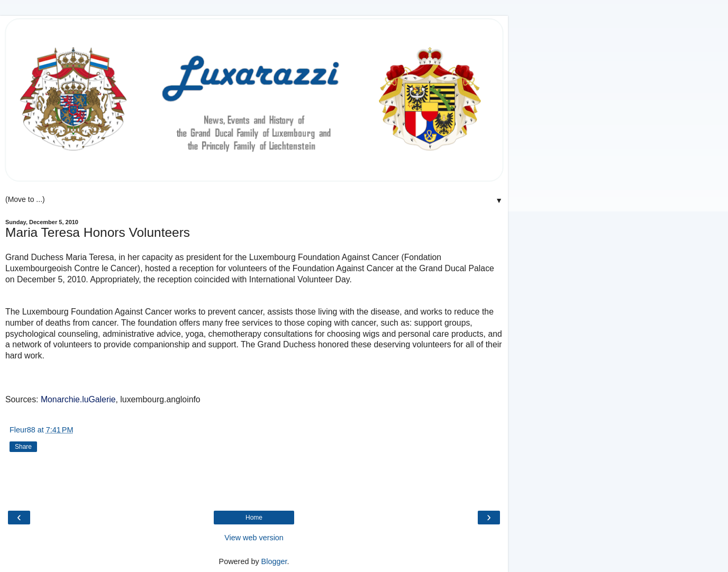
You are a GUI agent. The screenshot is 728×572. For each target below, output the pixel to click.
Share (23, 447)
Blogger (274, 561)
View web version (254, 538)
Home (254, 518)
